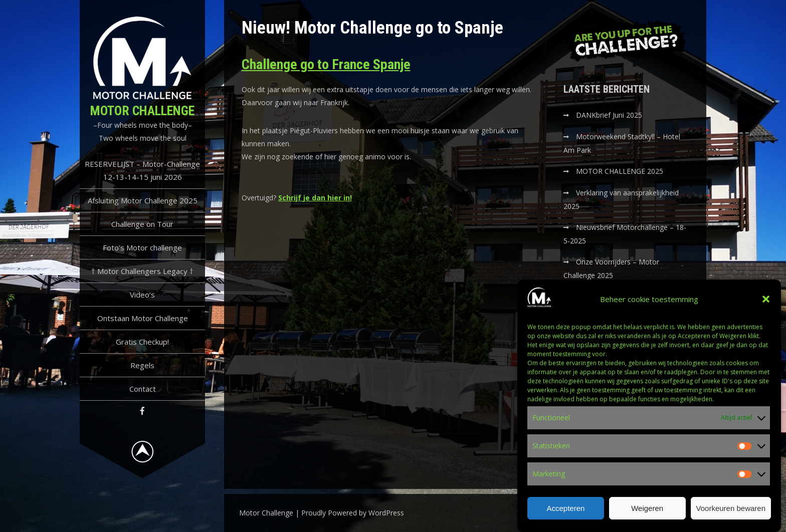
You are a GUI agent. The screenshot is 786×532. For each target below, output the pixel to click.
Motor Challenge (142, 111)
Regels (142, 365)
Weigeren (647, 514)
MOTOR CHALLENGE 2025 (621, 171)
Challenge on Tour (142, 224)
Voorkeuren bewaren (731, 514)
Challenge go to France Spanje (326, 64)
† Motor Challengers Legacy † (142, 271)
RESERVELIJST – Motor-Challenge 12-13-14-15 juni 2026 (142, 170)
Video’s (142, 295)
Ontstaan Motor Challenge (143, 318)
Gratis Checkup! (142, 342)
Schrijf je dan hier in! (315, 198)
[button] (766, 306)
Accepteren (565, 514)
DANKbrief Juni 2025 (609, 115)
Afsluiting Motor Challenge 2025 (143, 200)
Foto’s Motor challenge (142, 247)
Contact (143, 389)
